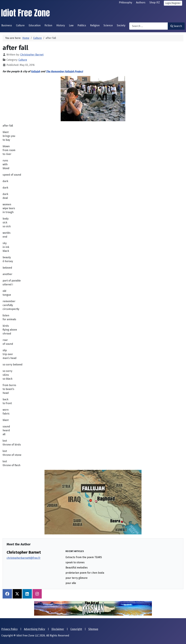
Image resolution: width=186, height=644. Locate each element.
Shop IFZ (155, 3)
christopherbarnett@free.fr (24, 558)
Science (108, 25)
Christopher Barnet (24, 552)
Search (176, 26)
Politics (82, 25)
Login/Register (173, 3)
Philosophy (126, 3)
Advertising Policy (35, 629)
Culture (20, 25)
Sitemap (93, 629)
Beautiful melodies (77, 568)
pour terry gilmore (77, 578)
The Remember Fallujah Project (64, 71)
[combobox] (149, 26)
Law (71, 25)
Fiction (48, 25)
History (61, 25)
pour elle (71, 583)
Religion (95, 25)
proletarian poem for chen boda (85, 573)
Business (7, 25)
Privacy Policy (9, 629)
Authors (141, 3)
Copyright (76, 629)
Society (121, 25)
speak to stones (75, 562)
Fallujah (36, 71)
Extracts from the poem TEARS (84, 557)
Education (35, 25)
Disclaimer (58, 629)
